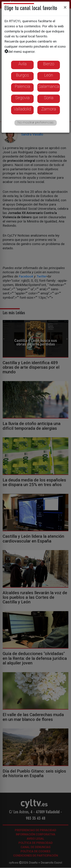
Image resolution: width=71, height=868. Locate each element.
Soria (49, 98)
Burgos (22, 75)
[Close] (65, 7)
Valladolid (22, 109)
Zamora (49, 109)
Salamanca (49, 86)
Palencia (22, 86)
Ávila (22, 64)
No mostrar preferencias (35, 122)
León (49, 75)
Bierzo (49, 64)
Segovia (22, 98)
